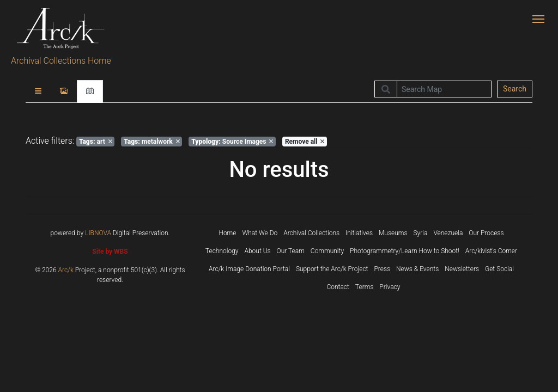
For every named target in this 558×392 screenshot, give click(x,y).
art (96, 142)
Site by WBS (110, 252)
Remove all (305, 142)
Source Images (232, 142)
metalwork (152, 142)
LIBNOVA (98, 233)
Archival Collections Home (61, 61)
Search (515, 89)
